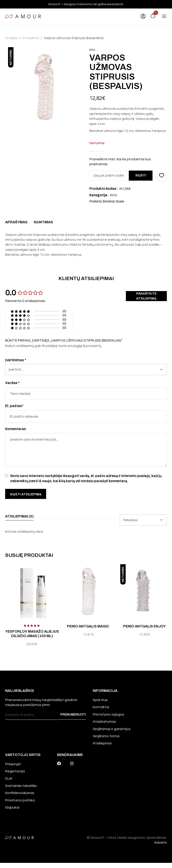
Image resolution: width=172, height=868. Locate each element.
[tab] (16, 223)
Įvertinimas (16, 360)
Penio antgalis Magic (88, 626)
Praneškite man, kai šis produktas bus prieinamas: (120, 162)
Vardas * (12, 383)
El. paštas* (14, 406)
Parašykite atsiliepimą (146, 296)
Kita (92, 50)
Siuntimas (43, 222)
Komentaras (16, 429)
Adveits (160, 847)
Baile (120, 201)
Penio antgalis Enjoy (144, 626)
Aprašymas (16, 222)
